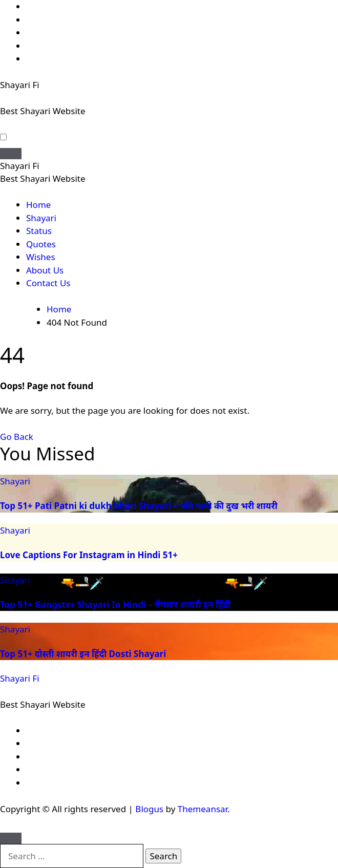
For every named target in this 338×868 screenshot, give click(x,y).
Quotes (41, 244)
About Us (45, 270)
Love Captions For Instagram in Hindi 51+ (89, 555)
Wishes (41, 257)
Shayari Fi (20, 85)
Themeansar (203, 809)
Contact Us (48, 283)
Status (39, 231)
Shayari (41, 218)
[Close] (11, 838)
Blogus (149, 809)
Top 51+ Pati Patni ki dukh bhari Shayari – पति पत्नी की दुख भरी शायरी (139, 506)
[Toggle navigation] (11, 154)
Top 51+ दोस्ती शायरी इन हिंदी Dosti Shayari (83, 654)
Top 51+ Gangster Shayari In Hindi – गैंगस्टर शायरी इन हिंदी (115, 605)
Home (38, 205)
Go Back (17, 437)
